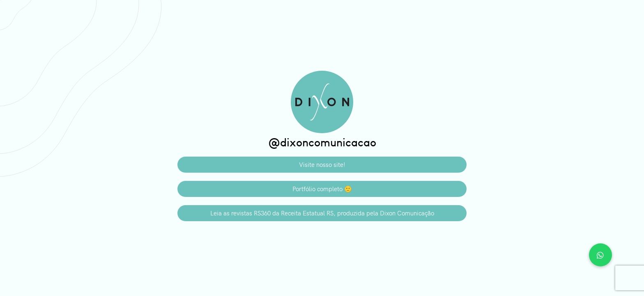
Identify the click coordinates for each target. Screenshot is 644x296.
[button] (600, 255)
